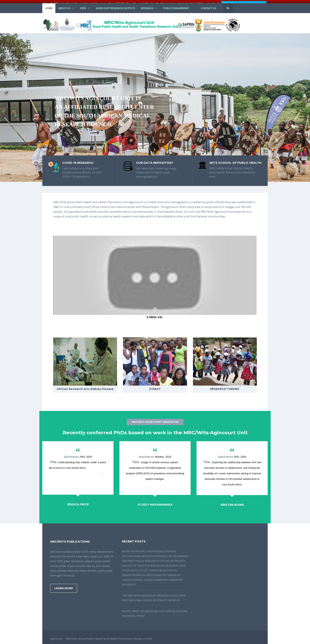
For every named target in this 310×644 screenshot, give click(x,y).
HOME (49, 5)
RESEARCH (149, 5)
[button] (195, 5)
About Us (66, 5)
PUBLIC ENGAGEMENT (176, 5)
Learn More (64, 585)
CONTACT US (208, 5)
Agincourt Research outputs (115, 5)
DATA (85, 5)
